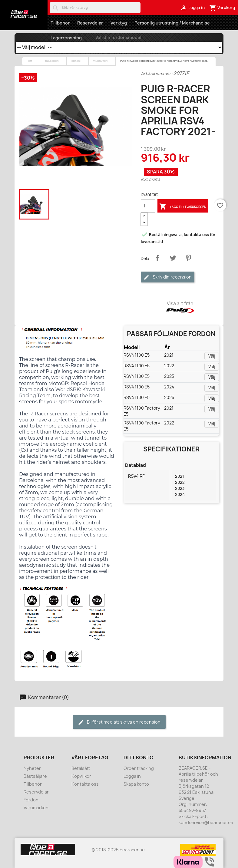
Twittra (173, 258)
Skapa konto (136, 784)
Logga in (132, 776)
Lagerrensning (66, 38)
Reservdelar (90, 23)
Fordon (31, 800)
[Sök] (95, 8)
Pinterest (188, 258)
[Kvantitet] (148, 206)
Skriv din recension (168, 277)
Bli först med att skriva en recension (119, 722)
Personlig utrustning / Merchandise (172, 23)
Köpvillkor (81, 776)
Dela (157, 258)
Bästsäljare (35, 776)
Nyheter (32, 768)
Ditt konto (139, 757)
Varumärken (36, 808)
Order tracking (139, 768)
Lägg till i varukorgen (183, 207)
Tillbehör (60, 23)
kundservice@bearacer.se (206, 822)
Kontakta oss (85, 784)
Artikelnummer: (157, 73)
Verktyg (119, 23)
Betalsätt (81, 768)
